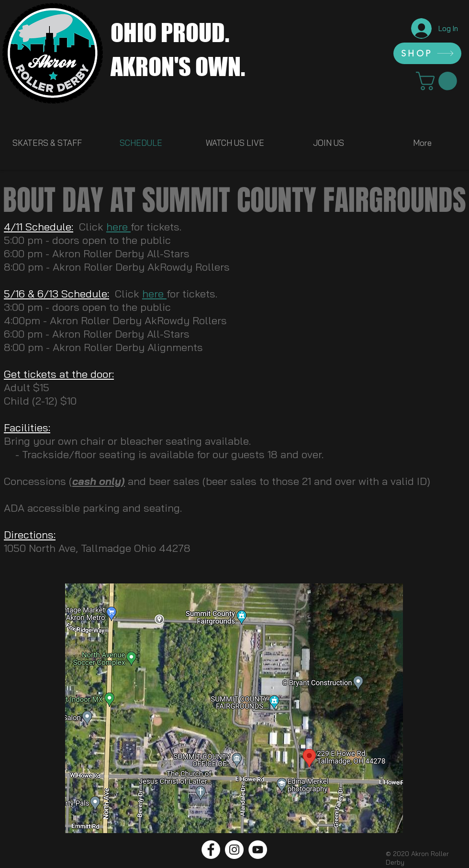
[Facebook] (211, 850)
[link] (439, 81)
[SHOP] (427, 53)
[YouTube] (258, 850)
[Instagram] (234, 850)
